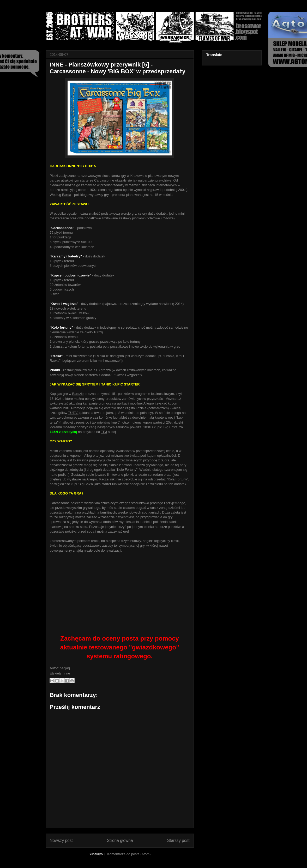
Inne (67, 673)
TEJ (104, 432)
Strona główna (120, 840)
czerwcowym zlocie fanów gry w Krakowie (113, 176)
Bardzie (78, 394)
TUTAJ (73, 413)
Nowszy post (61, 840)
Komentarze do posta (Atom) (129, 854)
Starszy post (178, 840)
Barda (67, 195)
